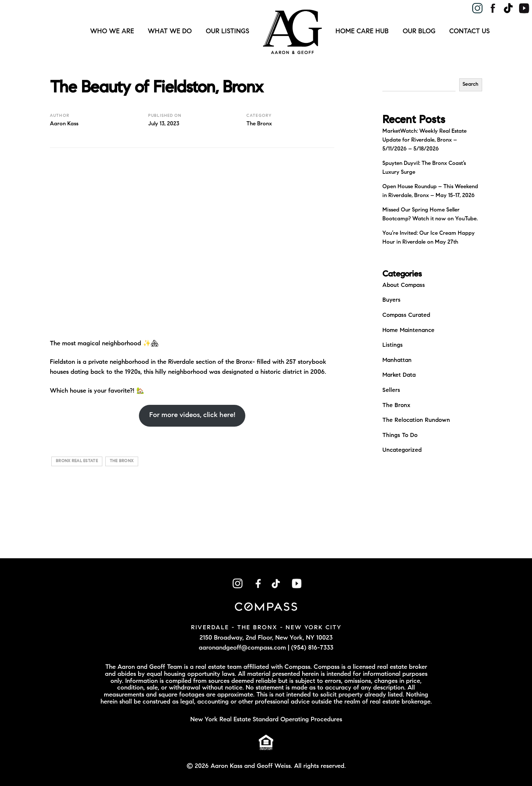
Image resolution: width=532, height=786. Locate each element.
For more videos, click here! (192, 415)
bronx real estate (77, 461)
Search (470, 85)
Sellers (391, 390)
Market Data (399, 375)
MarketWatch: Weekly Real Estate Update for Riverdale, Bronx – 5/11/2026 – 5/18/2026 (424, 140)
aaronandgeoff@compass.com (242, 648)
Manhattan (397, 360)
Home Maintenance (408, 331)
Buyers (391, 300)
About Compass (404, 285)
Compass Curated (406, 315)
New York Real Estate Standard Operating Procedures (266, 720)
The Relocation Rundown (416, 420)
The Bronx (259, 124)
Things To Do (400, 436)
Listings (393, 345)
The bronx (122, 461)
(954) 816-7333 (312, 648)
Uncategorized (402, 450)
